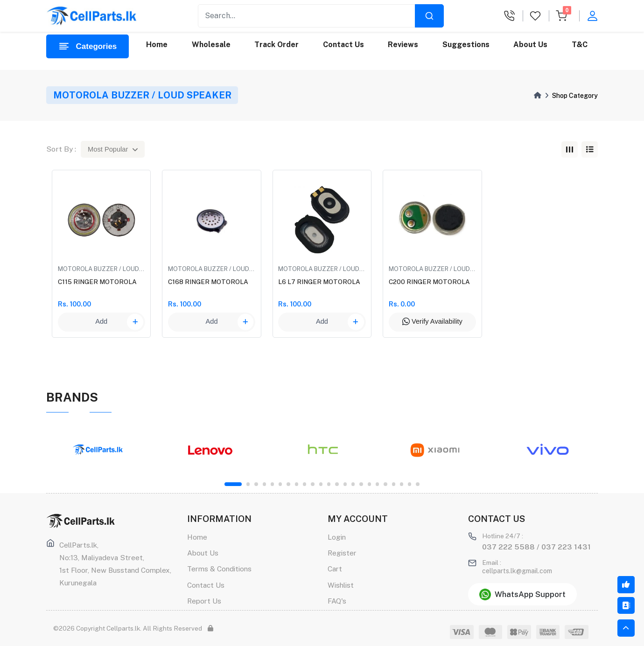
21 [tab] (402, 484)
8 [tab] (297, 484)
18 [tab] (377, 484)
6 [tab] (280, 484)
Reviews (403, 45)
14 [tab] (345, 484)
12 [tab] (329, 484)
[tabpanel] (98, 450)
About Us (530, 45)
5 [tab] (272, 484)
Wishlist (341, 585)
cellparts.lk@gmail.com (517, 571)
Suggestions (466, 45)
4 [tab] (264, 484)
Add (119, 322)
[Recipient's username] (307, 16)
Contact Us (343, 45)
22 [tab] (409, 484)
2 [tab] (248, 484)
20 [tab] (394, 484)
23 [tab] (417, 484)
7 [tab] (288, 484)
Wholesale (211, 45)
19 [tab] (385, 484)
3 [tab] (256, 484)
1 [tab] (233, 484)
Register (342, 553)
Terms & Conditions (219, 569)
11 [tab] (321, 484)
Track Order (276, 45)
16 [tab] (361, 484)
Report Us (204, 601)
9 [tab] (304, 484)
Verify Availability (432, 321)
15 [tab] (353, 484)
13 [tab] (337, 484)
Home (157, 45)
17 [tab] (369, 484)
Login (337, 537)
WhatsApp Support (522, 594)
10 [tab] (312, 484)
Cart (335, 569)
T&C (580, 45)
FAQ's (337, 601)
